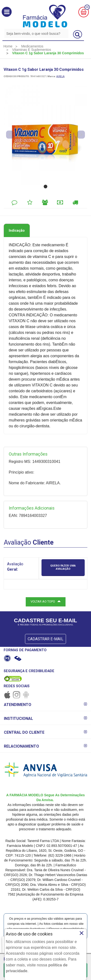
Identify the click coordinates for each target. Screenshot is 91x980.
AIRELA (60, 76)
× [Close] (82, 933)
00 (87, 7)
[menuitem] (8, 46)
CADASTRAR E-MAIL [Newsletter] (45, 639)
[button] (7, 12)
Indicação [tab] (17, 230)
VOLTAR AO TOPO (46, 601)
